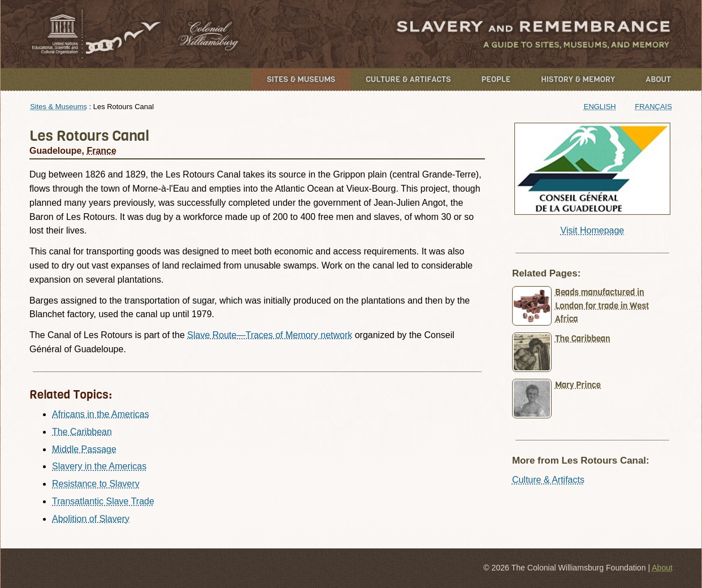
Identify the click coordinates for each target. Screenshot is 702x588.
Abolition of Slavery (91, 519)
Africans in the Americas (101, 414)
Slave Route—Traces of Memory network (270, 335)
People (496, 79)
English (600, 107)
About (658, 79)
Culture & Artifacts (408, 79)
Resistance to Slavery (96, 484)
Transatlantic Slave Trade (103, 501)
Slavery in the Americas (99, 466)
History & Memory (578, 79)
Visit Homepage (593, 230)
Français (653, 107)
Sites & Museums (301, 79)
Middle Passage (84, 449)
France (101, 151)
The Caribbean (82, 432)
